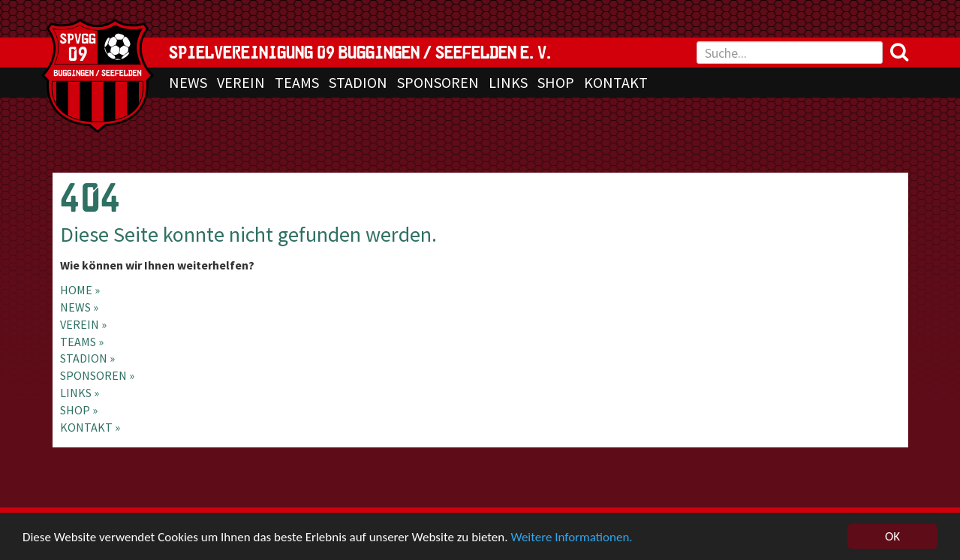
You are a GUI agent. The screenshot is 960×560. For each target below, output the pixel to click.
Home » (80, 290)
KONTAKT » (90, 427)
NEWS (188, 82)
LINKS (508, 82)
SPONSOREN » (97, 375)
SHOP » (79, 410)
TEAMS (297, 82)
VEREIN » (83, 324)
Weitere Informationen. (571, 538)
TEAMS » (82, 342)
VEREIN (241, 82)
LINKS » (80, 393)
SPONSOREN (438, 82)
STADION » (87, 358)
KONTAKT (616, 82)
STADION (358, 82)
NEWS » (79, 307)
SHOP (556, 82)
